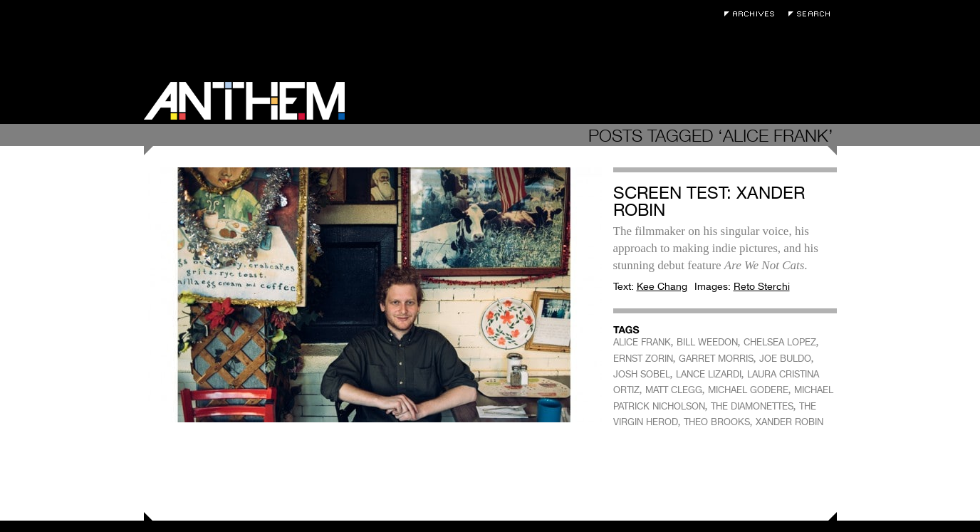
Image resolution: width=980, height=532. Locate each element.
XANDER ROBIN (789, 422)
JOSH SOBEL (642, 374)
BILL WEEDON (707, 342)
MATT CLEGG (674, 390)
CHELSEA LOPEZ (780, 342)
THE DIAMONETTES (752, 406)
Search (813, 14)
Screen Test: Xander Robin (709, 201)
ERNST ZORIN (643, 359)
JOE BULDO (785, 359)
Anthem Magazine (244, 101)
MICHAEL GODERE (748, 390)
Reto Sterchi (762, 286)
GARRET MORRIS (716, 359)
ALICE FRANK (642, 342)
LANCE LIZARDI (709, 374)
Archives (753, 14)
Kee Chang (662, 286)
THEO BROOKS (717, 422)
